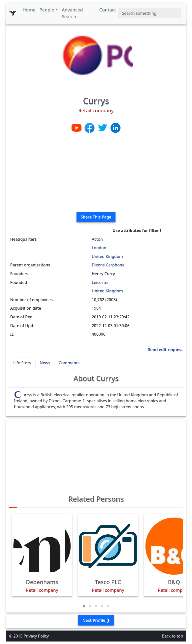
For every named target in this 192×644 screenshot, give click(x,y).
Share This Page (96, 217)
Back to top (172, 636)
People (47, 10)
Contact (108, 10)
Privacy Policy (36, 636)
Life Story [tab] (22, 363)
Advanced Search (72, 13)
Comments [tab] (69, 363)
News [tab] (45, 363)
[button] (84, 606)
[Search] (149, 13)
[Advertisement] (96, 173)
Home (29, 10)
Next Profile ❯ (96, 620)
